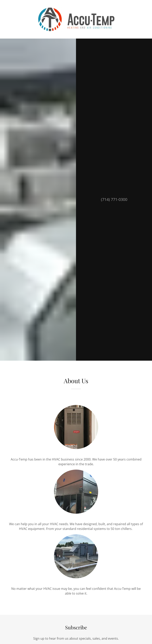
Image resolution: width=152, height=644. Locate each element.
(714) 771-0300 (114, 199)
